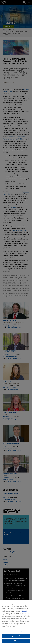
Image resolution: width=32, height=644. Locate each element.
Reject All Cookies (16, 636)
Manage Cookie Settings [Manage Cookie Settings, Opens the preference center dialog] (16, 631)
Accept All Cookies (16, 641)
